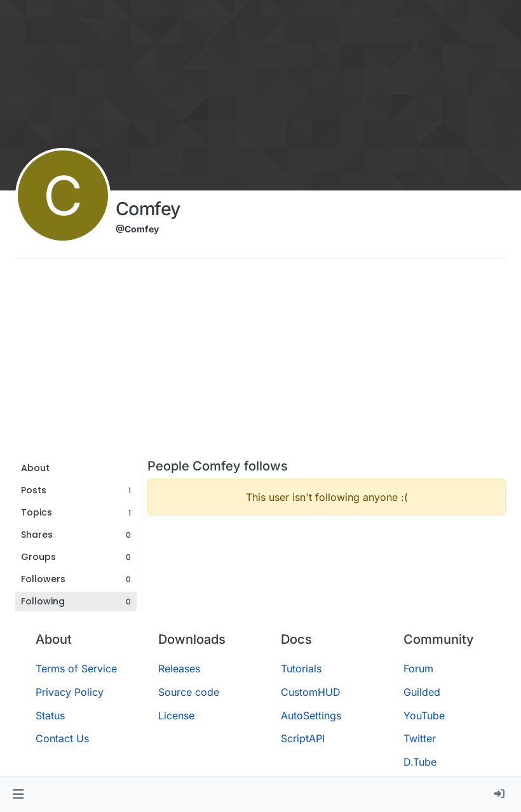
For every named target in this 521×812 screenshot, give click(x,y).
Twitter (420, 738)
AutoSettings (311, 715)
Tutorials (301, 669)
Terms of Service (76, 669)
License (176, 715)
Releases (179, 669)
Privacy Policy (70, 692)
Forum (418, 669)
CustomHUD (311, 692)
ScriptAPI (303, 738)
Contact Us (62, 738)
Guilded (422, 692)
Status (50, 715)
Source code (189, 692)
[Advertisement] (260, 363)
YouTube (424, 715)
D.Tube (420, 762)
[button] (18, 794)
